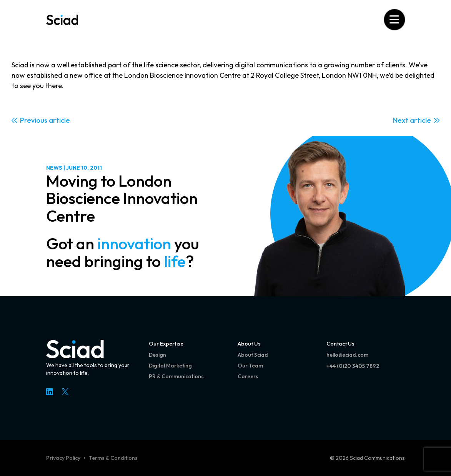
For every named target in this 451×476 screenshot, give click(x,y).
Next (401, 120)
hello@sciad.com (347, 355)
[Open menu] (394, 19)
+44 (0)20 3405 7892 (353, 366)
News (54, 168)
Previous (34, 120)
